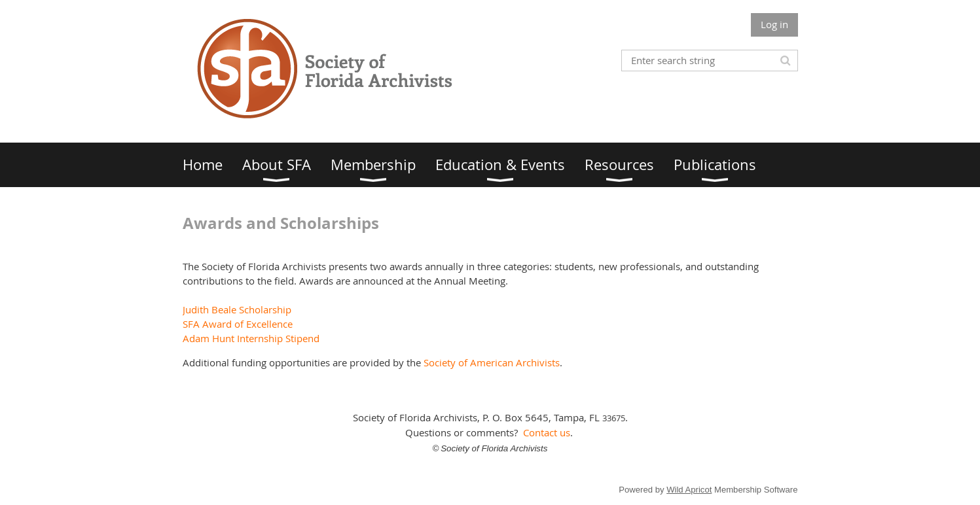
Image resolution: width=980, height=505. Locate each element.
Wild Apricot (689, 490)
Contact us (547, 432)
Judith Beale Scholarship (237, 309)
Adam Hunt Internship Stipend (251, 338)
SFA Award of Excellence (238, 324)
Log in (774, 24)
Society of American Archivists (492, 362)
